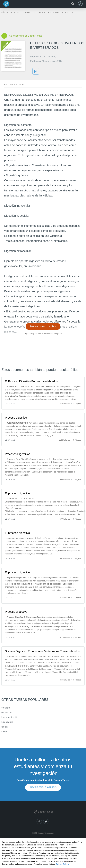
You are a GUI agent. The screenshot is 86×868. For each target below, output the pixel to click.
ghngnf (5, 727)
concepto (6, 708)
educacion (6, 712)
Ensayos (30, 13)
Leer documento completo (43, 326)
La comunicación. (10, 717)
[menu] (81, 4)
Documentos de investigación (43, 846)
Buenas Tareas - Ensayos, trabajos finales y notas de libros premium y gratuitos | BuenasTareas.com (6, 4)
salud (4, 732)
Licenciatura (7, 722)
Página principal (12, 13)
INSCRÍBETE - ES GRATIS (43, 787)
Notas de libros (43, 849)
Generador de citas (43, 853)
